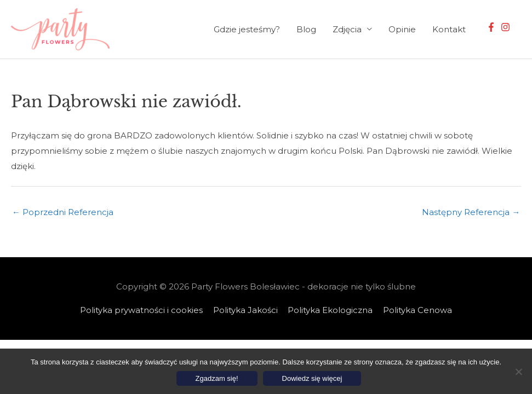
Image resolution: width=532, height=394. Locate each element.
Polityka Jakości (245, 310)
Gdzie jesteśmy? (247, 29)
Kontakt (449, 29)
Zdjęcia (347, 29)
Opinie (402, 29)
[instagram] (507, 27)
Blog (306, 29)
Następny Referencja (471, 213)
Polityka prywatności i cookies (141, 310)
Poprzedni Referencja (63, 213)
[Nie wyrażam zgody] (518, 372)
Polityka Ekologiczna (331, 310)
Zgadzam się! (217, 378)
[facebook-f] (493, 27)
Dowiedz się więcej (312, 378)
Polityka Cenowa (418, 310)
